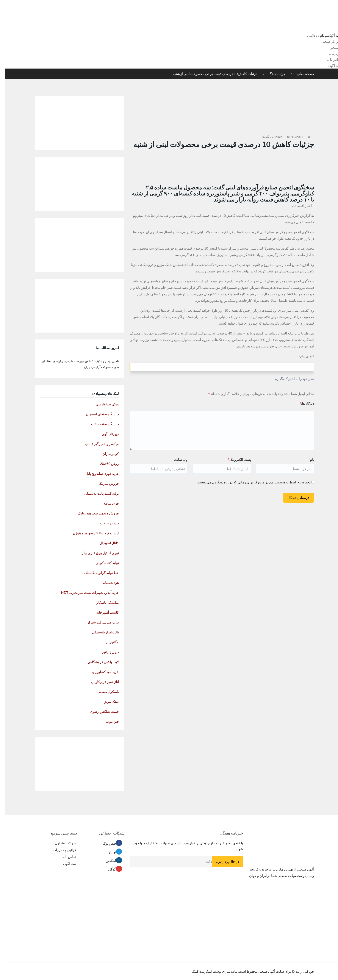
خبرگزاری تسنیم (282, 215)
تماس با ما (328, 59)
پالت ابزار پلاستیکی (100, 632)
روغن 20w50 (104, 463)
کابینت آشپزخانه (102, 612)
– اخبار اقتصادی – (297, 206)
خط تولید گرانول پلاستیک (96, 573)
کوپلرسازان (105, 454)
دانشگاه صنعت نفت (100, 424)
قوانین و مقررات (59, 850)
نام (306, 459)
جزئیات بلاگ (272, 74)
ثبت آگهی (329, 65)
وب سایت (175, 459)
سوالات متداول (60, 843)
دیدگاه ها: (301, 403)
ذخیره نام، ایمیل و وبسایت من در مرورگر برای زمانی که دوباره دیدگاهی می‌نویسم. (248, 482)
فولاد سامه (106, 503)
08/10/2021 (290, 137)
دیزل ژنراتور (105, 652)
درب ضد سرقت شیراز (98, 622)
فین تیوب (107, 721)
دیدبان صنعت (104, 523)
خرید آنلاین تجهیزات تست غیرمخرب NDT (84, 592)
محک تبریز (106, 701)
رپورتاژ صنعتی (325, 41)
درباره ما (329, 53)
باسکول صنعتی (103, 692)
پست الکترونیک (234, 459)
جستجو (330, 47)
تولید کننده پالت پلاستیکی (96, 493)
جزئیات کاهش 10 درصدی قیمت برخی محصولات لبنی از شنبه (210, 74)
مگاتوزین (107, 642)
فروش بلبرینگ (103, 483)
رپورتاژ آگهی (105, 434)
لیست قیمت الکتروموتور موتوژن (90, 533)
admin (272, 137)
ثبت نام (320, 35)
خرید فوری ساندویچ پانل (97, 473)
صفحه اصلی (300, 74)
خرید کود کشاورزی (100, 672)
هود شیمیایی (105, 582)
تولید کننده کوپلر (102, 563)
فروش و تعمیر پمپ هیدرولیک (93, 513)
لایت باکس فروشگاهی (98, 662)
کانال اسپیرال (104, 543)
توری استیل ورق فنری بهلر (95, 553)
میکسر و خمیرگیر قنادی (97, 444)
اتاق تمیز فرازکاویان (99, 682)
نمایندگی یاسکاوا (102, 602)
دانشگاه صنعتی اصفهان (97, 414)
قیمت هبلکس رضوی (99, 711)
